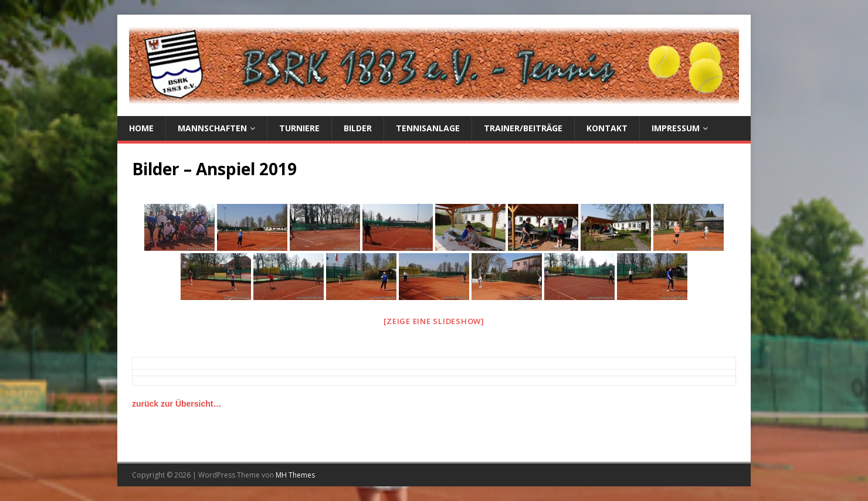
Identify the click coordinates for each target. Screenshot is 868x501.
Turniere (299, 128)
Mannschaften (212, 128)
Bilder (358, 128)
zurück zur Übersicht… (177, 404)
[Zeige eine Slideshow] (434, 321)
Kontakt (607, 128)
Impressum (676, 128)
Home (141, 128)
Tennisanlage (428, 128)
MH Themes (295, 475)
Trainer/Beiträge (523, 128)
